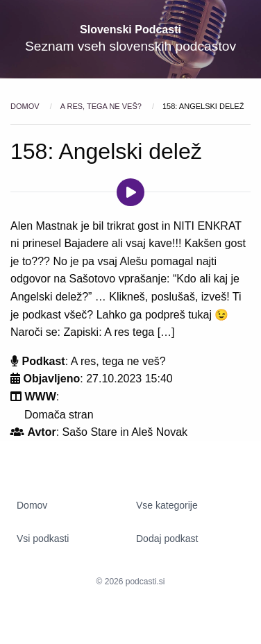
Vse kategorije (167, 505)
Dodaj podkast (167, 539)
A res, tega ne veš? (102, 106)
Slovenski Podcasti (130, 29)
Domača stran (59, 415)
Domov (26, 106)
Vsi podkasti (43, 539)
